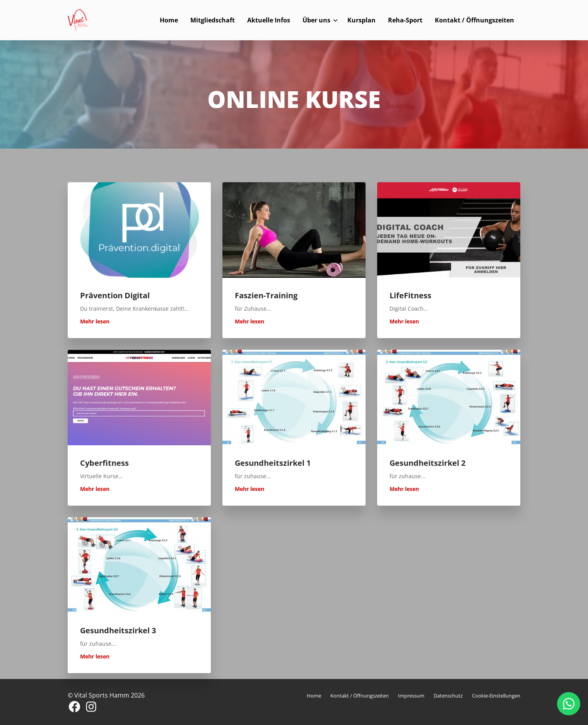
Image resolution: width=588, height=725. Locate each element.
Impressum (411, 696)
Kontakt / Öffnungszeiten (474, 20)
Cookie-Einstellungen (496, 696)
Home (169, 20)
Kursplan (362, 20)
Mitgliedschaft (213, 20)
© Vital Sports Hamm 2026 (106, 695)
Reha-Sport (405, 20)
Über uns (316, 20)
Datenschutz (448, 696)
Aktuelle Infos (269, 20)
